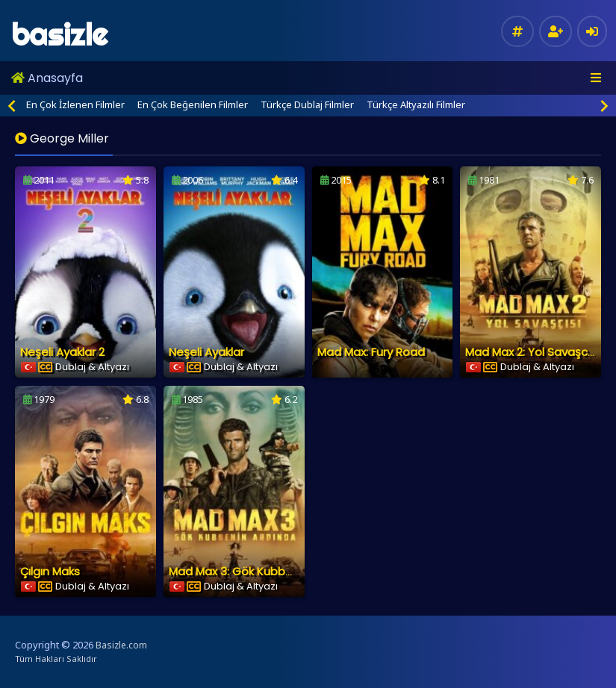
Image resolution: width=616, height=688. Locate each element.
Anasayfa (47, 78)
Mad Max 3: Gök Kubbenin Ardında (261, 571)
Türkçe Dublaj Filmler (307, 104)
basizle (59, 35)
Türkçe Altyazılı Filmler (416, 104)
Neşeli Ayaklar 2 (62, 352)
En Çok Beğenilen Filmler (193, 104)
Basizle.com (121, 645)
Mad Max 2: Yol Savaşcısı (532, 352)
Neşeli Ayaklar (206, 352)
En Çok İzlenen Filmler (75, 104)
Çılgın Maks (50, 571)
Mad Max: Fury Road (371, 352)
